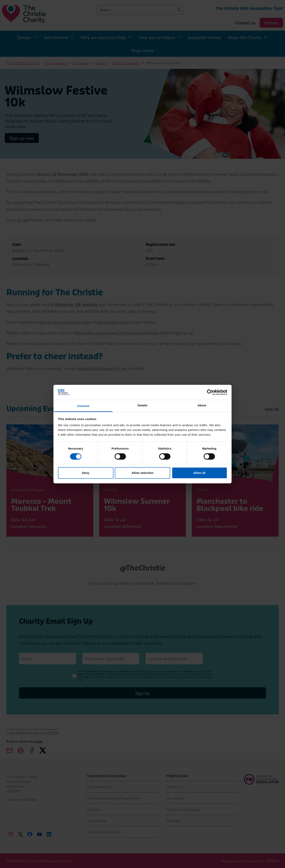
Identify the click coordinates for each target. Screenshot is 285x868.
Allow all (199, 473)
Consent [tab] (83, 406)
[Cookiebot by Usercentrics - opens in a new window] (210, 392)
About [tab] (202, 405)
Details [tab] (142, 405)
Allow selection (143, 473)
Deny (86, 473)
